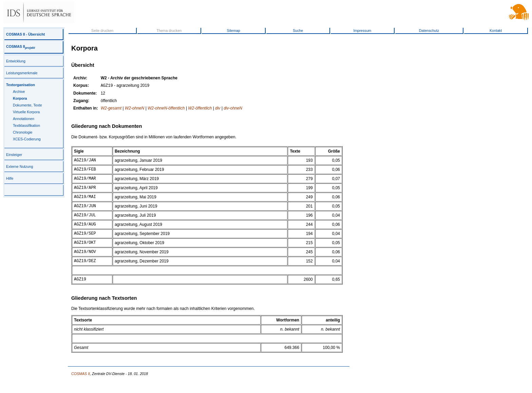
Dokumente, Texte (27, 105)
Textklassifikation (26, 125)
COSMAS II (21, 46)
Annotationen (24, 119)
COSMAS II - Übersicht (25, 34)
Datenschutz (429, 31)
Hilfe (10, 178)
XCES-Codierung (27, 139)
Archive (19, 92)
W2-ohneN (135, 109)
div (218, 109)
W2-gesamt (111, 109)
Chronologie (23, 132)
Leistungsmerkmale (22, 73)
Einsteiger (14, 155)
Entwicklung (16, 61)
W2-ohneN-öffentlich (166, 109)
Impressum (363, 31)
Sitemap (234, 31)
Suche (298, 31)
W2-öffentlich (200, 109)
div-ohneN (233, 109)
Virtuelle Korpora (26, 112)
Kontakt (496, 31)
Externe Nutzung (20, 166)
